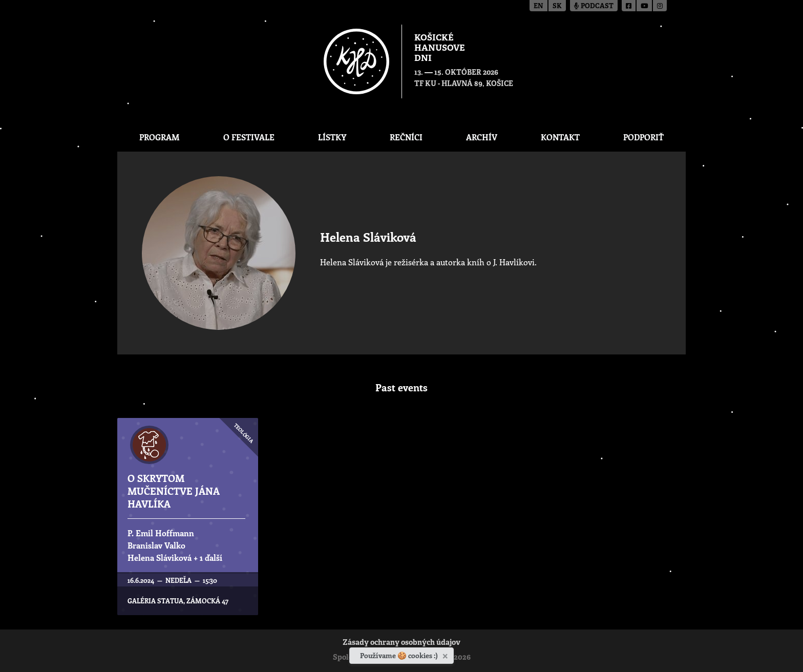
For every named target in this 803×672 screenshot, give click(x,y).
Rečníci (406, 137)
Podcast (594, 6)
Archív (482, 137)
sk (557, 6)
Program (160, 137)
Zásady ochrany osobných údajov (401, 643)
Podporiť (643, 137)
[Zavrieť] (446, 654)
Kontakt (560, 137)
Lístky (332, 137)
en (538, 6)
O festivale (249, 137)
